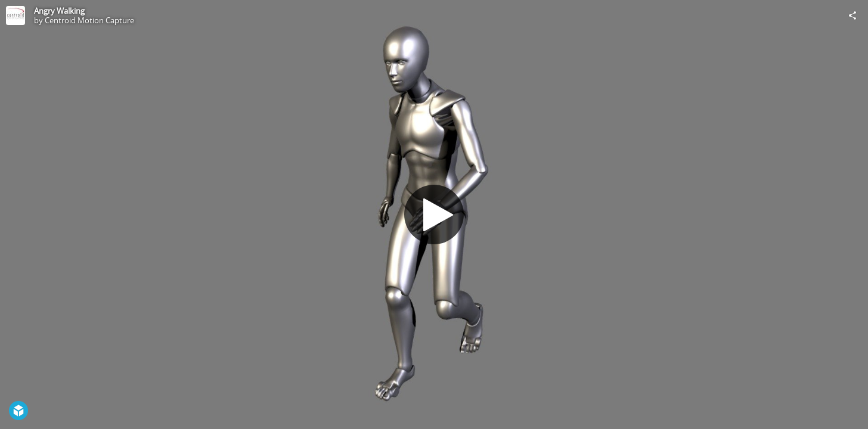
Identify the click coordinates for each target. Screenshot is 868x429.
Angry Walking (59, 11)
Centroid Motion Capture (89, 20)
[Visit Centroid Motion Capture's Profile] (15, 15)
